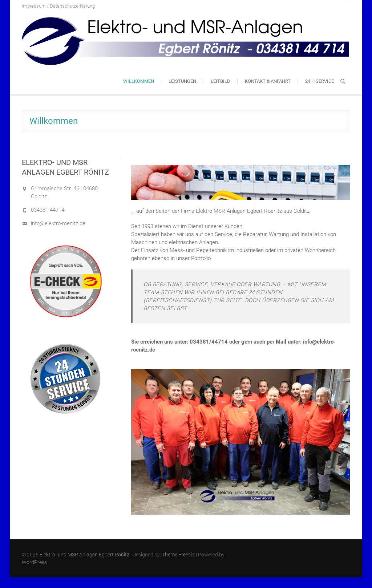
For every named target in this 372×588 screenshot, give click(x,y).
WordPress (34, 562)
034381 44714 (48, 210)
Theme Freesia (178, 555)
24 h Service (320, 81)
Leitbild (221, 81)
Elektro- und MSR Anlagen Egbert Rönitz (84, 555)
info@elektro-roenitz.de (58, 223)
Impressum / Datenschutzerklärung (58, 6)
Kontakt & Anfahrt (268, 81)
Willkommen (139, 81)
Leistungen (182, 81)
